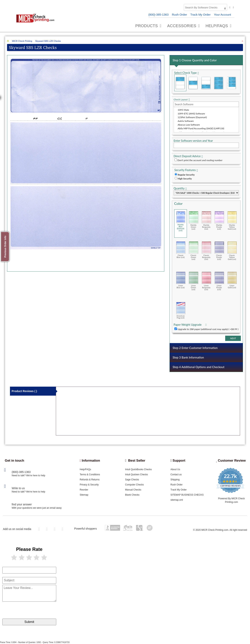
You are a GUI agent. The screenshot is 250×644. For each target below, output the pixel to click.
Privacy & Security (89, 485)
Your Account (222, 15)
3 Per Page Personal (231, 83)
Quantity (179, 188)
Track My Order (201, 15)
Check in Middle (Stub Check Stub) (193, 83)
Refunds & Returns (90, 480)
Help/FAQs (85, 469)
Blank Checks (132, 495)
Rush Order (179, 15)
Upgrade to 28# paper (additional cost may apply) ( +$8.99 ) (208, 329)
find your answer (22, 504)
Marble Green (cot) (194, 221)
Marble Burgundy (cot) (206, 221)
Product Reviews (24, 391)
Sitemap (84, 495)
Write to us (18, 488)
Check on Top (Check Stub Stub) (180, 83)
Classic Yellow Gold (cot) (232, 251)
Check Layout (181, 99)
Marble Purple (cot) (219, 221)
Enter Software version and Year (193, 141)
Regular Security (186, 175)
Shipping (175, 480)
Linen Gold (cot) (232, 280)
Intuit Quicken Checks (136, 475)
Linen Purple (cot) (219, 281)
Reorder (84, 490)
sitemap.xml (177, 500)
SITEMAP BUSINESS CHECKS (187, 495)
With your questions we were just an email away (37, 508)
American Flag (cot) (181, 310)
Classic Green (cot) (194, 251)
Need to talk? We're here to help (29, 475)
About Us (175, 469)
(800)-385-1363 (158, 15)
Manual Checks (133, 490)
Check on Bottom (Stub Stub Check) (206, 83)
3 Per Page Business (219, 83)
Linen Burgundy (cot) (206, 281)
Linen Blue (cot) (181, 280)
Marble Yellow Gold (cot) (232, 221)
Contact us (176, 475)
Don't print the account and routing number (200, 160)
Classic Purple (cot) (219, 251)
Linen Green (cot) (194, 281)
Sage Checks (132, 480)
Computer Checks (134, 485)
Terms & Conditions (90, 475)
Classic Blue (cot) (181, 250)
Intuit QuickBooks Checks (138, 469)
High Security (185, 179)
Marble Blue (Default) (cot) (181, 221)
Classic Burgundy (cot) (206, 251)
